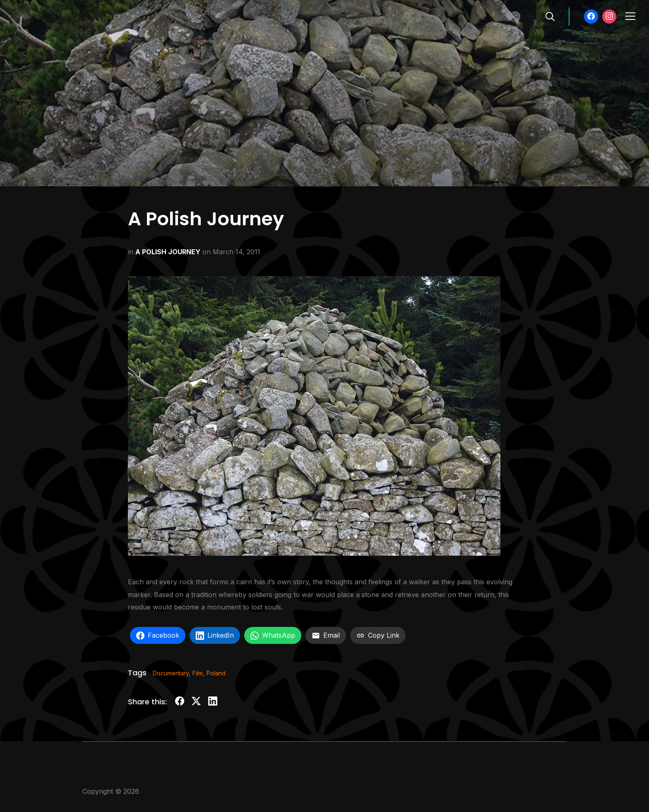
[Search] (550, 16)
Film (198, 673)
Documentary (171, 673)
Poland (216, 673)
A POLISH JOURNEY (168, 252)
